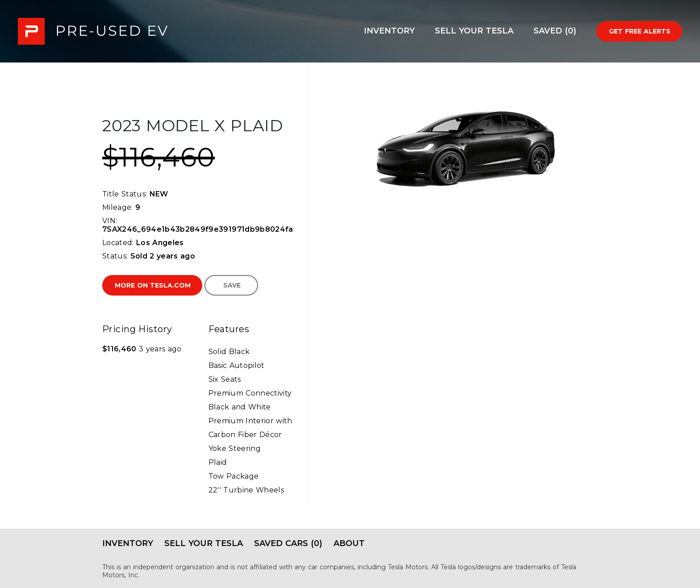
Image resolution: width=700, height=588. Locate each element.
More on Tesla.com (153, 285)
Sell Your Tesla (474, 31)
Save (232, 285)
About (349, 543)
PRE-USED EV (93, 31)
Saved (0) (555, 31)
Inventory (389, 31)
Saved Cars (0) (288, 543)
